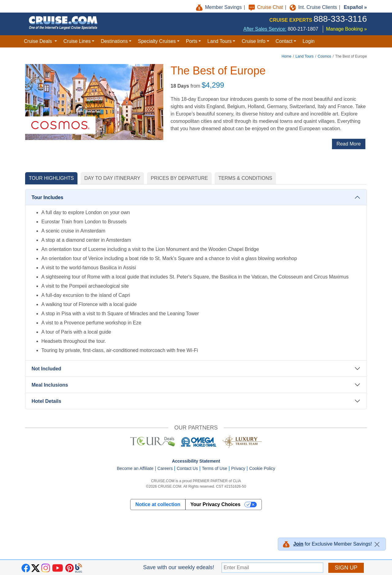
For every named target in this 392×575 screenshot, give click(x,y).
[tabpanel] (196, 300)
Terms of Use (214, 468)
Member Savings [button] (220, 7)
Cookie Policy (262, 468)
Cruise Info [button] (253, 41)
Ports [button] (192, 41)
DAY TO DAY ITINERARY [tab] (112, 178)
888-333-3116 (340, 19)
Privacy (238, 468)
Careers (165, 468)
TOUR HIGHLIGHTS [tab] (51, 178)
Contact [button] (284, 41)
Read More (349, 144)
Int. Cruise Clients (314, 7)
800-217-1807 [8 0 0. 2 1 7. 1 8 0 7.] (303, 29)
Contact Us (187, 468)
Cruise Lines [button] (77, 41)
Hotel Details (46, 401)
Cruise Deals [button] (39, 41)
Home (286, 56)
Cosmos (324, 56)
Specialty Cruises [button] (157, 41)
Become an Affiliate (135, 468)
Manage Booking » (347, 29)
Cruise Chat (267, 7)
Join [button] (298, 544)
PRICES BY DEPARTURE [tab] (179, 178)
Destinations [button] (114, 41)
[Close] (377, 544)
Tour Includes (47, 197)
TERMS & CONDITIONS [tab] (245, 178)
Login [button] (309, 41)
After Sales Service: (265, 29)
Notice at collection (158, 504)
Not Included (46, 369)
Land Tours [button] (219, 41)
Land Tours (305, 56)
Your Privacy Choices (215, 504)
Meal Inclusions (50, 385)
